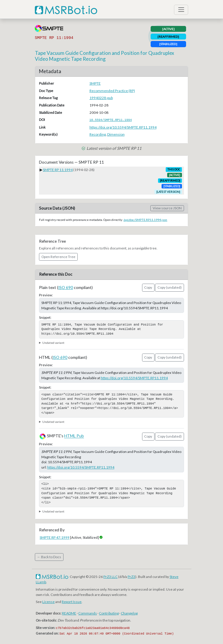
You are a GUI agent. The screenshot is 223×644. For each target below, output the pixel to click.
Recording (98, 134)
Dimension (116, 134)
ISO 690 (66, 287)
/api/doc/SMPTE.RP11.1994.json (145, 220)
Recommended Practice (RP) (112, 91)
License (48, 602)
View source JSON (167, 208)
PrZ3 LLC (110, 577)
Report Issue (72, 602)
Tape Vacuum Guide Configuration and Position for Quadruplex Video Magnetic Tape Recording (105, 56)
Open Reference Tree (58, 257)
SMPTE (95, 83)
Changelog (129, 613)
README (69, 613)
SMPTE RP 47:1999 (54, 537)
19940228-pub (101, 98)
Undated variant (53, 343)
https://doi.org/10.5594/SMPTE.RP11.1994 (123, 127)
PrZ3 (131, 577)
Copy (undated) (170, 287)
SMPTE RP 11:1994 (58, 170)
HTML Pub (74, 436)
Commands (88, 613)
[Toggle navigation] (181, 10)
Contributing (109, 613)
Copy (148, 287)
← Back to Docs (49, 557)
